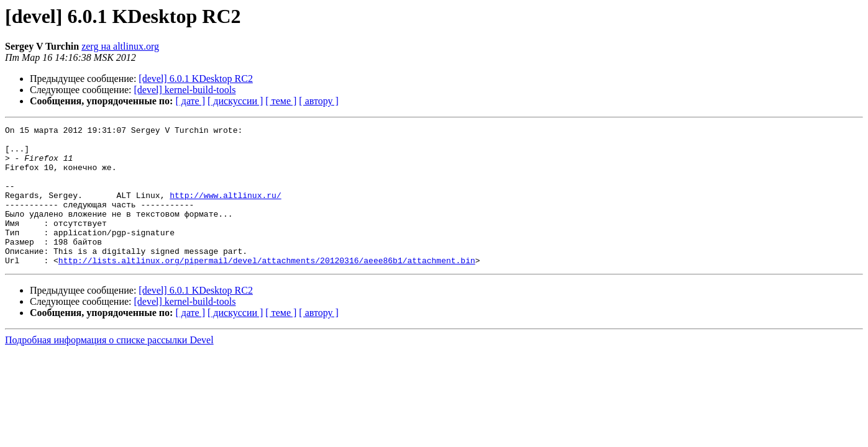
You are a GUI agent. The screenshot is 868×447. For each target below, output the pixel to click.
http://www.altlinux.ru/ (225, 210)
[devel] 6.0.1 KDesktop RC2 (196, 79)
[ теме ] (281, 101)
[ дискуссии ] (235, 101)
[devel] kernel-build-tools (185, 90)
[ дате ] (190, 101)
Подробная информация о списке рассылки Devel (109, 368)
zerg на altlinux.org (120, 46)
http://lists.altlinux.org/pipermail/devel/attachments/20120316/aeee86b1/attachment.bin (267, 288)
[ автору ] (318, 101)
